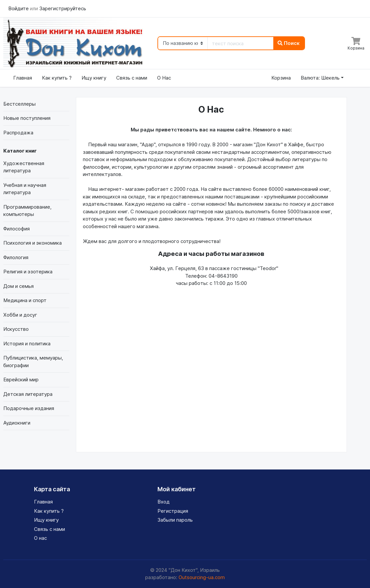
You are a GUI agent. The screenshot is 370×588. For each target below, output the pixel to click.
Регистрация (173, 511)
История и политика (27, 344)
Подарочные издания (29, 408)
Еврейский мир (21, 380)
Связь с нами (132, 78)
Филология (16, 257)
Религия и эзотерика (28, 272)
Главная (23, 78)
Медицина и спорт (25, 300)
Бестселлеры (19, 104)
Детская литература (28, 394)
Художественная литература (24, 167)
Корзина (281, 78)
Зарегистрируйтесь (63, 8)
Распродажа (18, 133)
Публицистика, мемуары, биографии (33, 362)
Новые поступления (27, 118)
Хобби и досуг (20, 315)
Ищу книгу (94, 78)
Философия (17, 229)
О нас (40, 538)
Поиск (289, 43)
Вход (164, 502)
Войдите (19, 8)
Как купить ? (57, 78)
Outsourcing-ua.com (202, 577)
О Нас (164, 78)
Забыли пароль (175, 520)
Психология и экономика (33, 243)
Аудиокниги (17, 423)
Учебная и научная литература (25, 189)
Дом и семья (18, 286)
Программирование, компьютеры (27, 211)
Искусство (16, 329)
